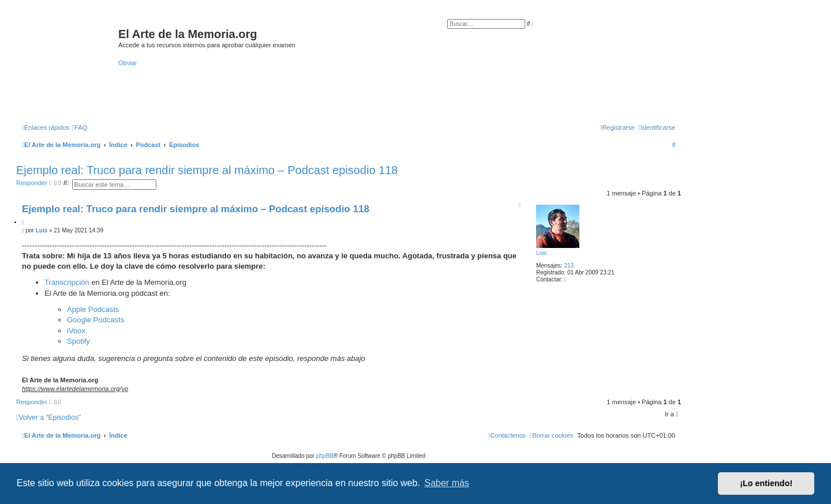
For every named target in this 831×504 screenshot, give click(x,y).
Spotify (78, 341)
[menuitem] (80, 127)
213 (569, 266)
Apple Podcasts (93, 309)
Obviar (128, 63)
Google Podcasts (96, 320)
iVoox (76, 331)
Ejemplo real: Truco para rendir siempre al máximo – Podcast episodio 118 (207, 170)
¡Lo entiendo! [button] (766, 483)
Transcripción (68, 282)
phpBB (325, 456)
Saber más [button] (447, 483)
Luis (541, 253)
